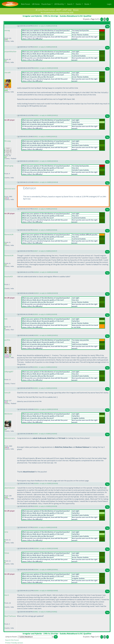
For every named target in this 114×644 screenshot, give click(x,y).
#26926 (54, 230)
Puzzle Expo (46, 4)
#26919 (54, 47)
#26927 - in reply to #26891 (42, 251)
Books (87, 4)
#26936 (55, 483)
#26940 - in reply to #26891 (43, 548)
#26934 (55, 409)
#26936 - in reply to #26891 (43, 483)
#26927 (54, 251)
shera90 (7, 72)
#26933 (54, 388)
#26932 (54, 367)
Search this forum (12, 640)
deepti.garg (9, 166)
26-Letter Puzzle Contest (45, 10)
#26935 (54, 434)
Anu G (7, 595)
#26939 (54, 527)
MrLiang (8, 141)
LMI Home (36, 4)
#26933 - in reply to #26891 (42, 388)
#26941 (55, 570)
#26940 (55, 548)
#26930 (54, 314)
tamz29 (7, 393)
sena (6, 532)
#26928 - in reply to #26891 (43, 272)
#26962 (54, 612)
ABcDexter (8, 414)
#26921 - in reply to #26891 (43, 115)
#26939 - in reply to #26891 (42, 527)
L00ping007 (9, 372)
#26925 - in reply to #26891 (42, 209)
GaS (6, 319)
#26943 (55, 591)
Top (107, 27)
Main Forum (26, 4)
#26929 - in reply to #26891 (43, 293)
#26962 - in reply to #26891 (42, 612)
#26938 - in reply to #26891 (42, 506)
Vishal (7, 553)
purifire (7, 340)
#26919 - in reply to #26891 (42, 47)
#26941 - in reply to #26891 (43, 570)
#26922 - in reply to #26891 (42, 136)
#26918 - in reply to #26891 (42, 26)
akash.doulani (10, 488)
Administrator (10, 189)
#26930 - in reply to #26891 (42, 314)
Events (79, 4)
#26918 (54, 26)
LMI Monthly (59, 4)
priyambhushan (10, 51)
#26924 (55, 182)
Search (70, 4)
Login (109, 4)
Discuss (76, 10)
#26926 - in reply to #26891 (42, 230)
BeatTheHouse (10, 616)
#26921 (55, 115)
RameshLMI (9, 234)
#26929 (55, 293)
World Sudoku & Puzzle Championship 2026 (57, 13)
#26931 (55, 335)
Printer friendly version (14, 643)
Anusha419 (9, 276)
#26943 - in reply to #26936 (43, 591)
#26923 (55, 161)
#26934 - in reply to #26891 (43, 409)
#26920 (55, 68)
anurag (7, 30)
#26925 (54, 209)
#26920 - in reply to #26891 (43, 68)
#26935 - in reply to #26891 (42, 434)
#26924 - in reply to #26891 (43, 182)
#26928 (55, 272)
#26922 (54, 136)
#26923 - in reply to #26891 (43, 161)
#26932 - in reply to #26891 (42, 367)
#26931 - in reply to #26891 (43, 335)
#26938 (54, 506)
